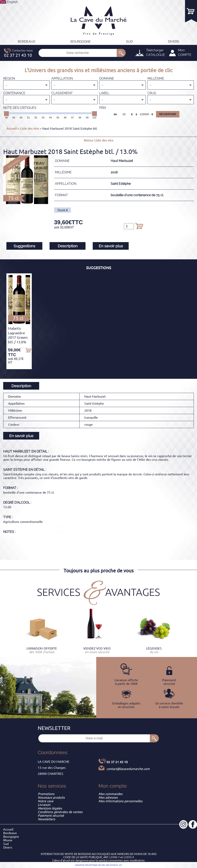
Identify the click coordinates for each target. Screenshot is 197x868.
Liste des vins (29, 128)
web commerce (112, 865)
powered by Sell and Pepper (86, 865)
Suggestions (24, 246)
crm (120, 865)
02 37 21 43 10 (117, 762)
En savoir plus (111, 246)
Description (68, 246)
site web (101, 865)
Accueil (11, 128)
